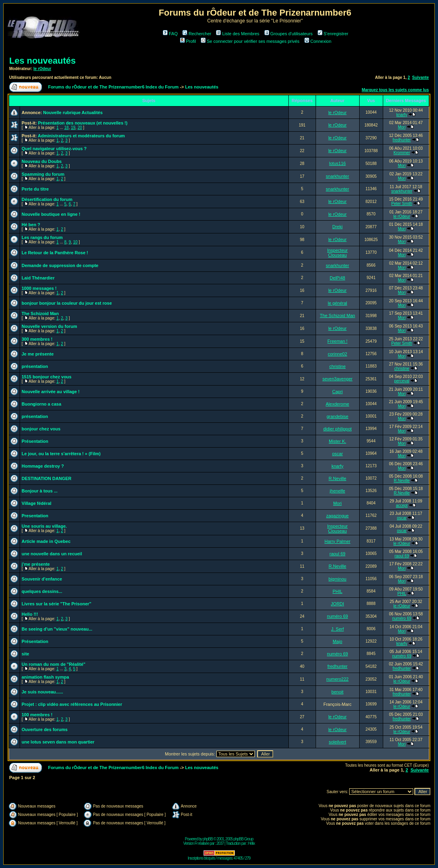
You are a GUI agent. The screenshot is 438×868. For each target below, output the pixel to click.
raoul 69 (338, 554)
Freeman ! (338, 341)
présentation (35, 366)
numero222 (338, 679)
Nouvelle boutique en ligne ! (51, 214)
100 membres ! (37, 715)
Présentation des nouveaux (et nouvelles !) (83, 123)
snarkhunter (338, 176)
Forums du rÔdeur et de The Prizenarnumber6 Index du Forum (113, 87)
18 (67, 128)
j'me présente (36, 564)
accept (402, 505)
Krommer (402, 153)
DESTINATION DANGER (46, 478)
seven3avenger (337, 379)
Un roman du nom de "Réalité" (54, 664)
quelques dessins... (42, 591)
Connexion (318, 41)
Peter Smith (402, 204)
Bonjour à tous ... (40, 491)
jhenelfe (337, 491)
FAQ (170, 34)
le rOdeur (42, 69)
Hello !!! (30, 614)
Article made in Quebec (46, 541)
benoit (338, 692)
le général (337, 303)
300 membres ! (37, 339)
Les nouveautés (42, 61)
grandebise (337, 416)
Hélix (251, 843)
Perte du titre (35, 189)
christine (337, 366)
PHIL (337, 591)
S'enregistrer (333, 34)
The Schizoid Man (40, 313)
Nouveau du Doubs (42, 161)
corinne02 (337, 354)
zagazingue (337, 516)
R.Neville (338, 478)
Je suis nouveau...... (42, 692)
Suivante (420, 77)
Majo (338, 641)
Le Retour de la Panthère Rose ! (55, 253)
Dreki (338, 227)
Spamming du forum (43, 174)
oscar (337, 454)
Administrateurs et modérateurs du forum (82, 136)
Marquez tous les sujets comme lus (395, 90)
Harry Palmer (337, 541)
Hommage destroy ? (43, 466)
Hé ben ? (31, 225)
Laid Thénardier (38, 278)
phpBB (208, 839)
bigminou (337, 579)
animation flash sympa (45, 677)
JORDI (337, 604)
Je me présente (38, 354)
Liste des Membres (238, 34)
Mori (402, 127)
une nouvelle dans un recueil (52, 554)
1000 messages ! (39, 288)
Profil (188, 41)
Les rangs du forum (42, 237)
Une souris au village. (44, 526)
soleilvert (337, 742)
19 (73, 128)
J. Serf (338, 629)
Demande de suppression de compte (60, 265)
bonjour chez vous (41, 429)
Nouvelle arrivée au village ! (51, 392)
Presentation (35, 516)
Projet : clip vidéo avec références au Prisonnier (72, 704)
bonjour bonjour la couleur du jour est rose (67, 303)
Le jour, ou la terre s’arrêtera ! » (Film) (61, 454)
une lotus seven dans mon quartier (58, 742)
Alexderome (337, 404)
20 (80, 128)
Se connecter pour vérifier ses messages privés (250, 41)
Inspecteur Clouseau (337, 253)
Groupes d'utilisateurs (289, 34)
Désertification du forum (47, 199)
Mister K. (337, 441)
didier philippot (337, 429)
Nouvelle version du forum (49, 326)
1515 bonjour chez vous (47, 377)
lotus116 (338, 163)
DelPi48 (337, 278)
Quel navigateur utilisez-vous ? (54, 149)
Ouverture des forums (45, 729)
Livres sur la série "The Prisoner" (56, 604)
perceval (402, 381)
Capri (337, 392)
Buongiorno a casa (41, 404)
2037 (220, 843)
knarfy (402, 115)
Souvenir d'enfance (42, 579)
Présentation (35, 441)
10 (75, 242)
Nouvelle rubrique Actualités (73, 113)
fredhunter (402, 140)
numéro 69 (337, 616)
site (25, 654)
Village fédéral (36, 503)
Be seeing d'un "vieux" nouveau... (57, 629)
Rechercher (197, 34)
